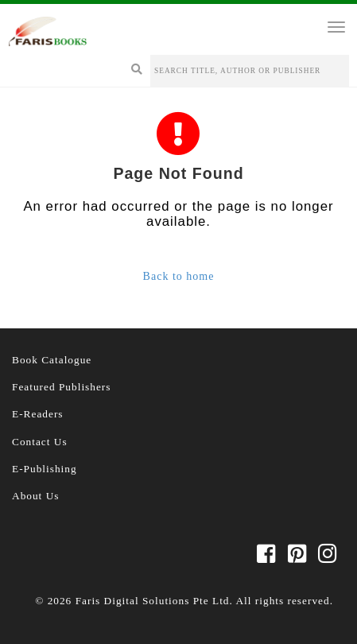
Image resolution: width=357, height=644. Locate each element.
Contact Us (40, 442)
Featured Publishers (62, 387)
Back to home (179, 276)
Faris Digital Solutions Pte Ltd (153, 601)
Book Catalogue (52, 360)
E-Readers (38, 414)
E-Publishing (45, 469)
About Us (35, 496)
